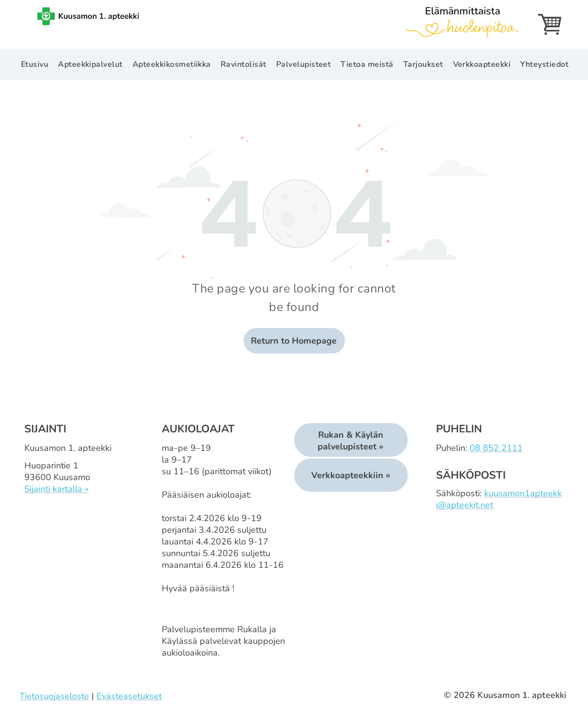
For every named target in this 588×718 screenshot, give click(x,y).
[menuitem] (35, 64)
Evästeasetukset (129, 696)
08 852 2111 (496, 448)
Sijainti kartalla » (57, 489)
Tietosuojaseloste (54, 696)
